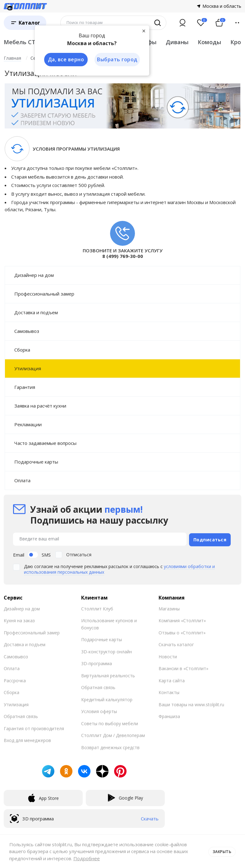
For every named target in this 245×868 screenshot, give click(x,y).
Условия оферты (99, 710)
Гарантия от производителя (34, 727)
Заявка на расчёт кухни (40, 406)
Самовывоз (27, 331)
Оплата (22, 480)
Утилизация (28, 368)
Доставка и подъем (36, 312)
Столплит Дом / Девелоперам (113, 734)
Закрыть (221, 851)
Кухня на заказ (19, 619)
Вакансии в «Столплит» (183, 667)
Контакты (169, 691)
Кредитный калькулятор (107, 698)
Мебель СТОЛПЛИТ (32, 42)
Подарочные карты (36, 462)
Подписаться (210, 538)
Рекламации (28, 424)
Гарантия (25, 387)
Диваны (177, 42)
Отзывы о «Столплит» (182, 631)
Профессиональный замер (44, 294)
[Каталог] (25, 23)
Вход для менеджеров (27, 739)
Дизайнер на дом (34, 275)
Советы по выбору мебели (110, 722)
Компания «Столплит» (182, 619)
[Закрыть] (144, 30)
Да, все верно (65, 60)
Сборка (22, 350)
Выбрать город (117, 60)
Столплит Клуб (97, 607)
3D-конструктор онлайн (106, 650)
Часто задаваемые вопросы (45, 443)
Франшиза (169, 715)
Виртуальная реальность (108, 674)
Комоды (209, 42)
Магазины (169, 607)
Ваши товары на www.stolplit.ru (191, 703)
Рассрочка (15, 679)
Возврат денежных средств (110, 746)
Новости (168, 655)
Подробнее (87, 858)
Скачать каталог (176, 643)
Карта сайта (172, 679)
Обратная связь (21, 715)
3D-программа (97, 662)
